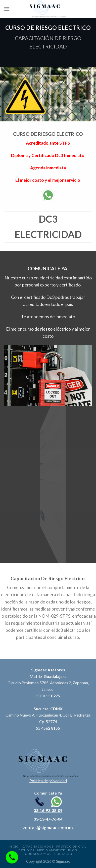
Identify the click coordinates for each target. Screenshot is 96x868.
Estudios (26, 850)
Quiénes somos (38, 854)
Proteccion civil (71, 846)
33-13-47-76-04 (48, 819)
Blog (73, 850)
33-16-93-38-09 (48, 810)
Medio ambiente (51, 850)
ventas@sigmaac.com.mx (48, 828)
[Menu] (7, 9)
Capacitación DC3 (38, 846)
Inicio (14, 846)
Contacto (63, 854)
